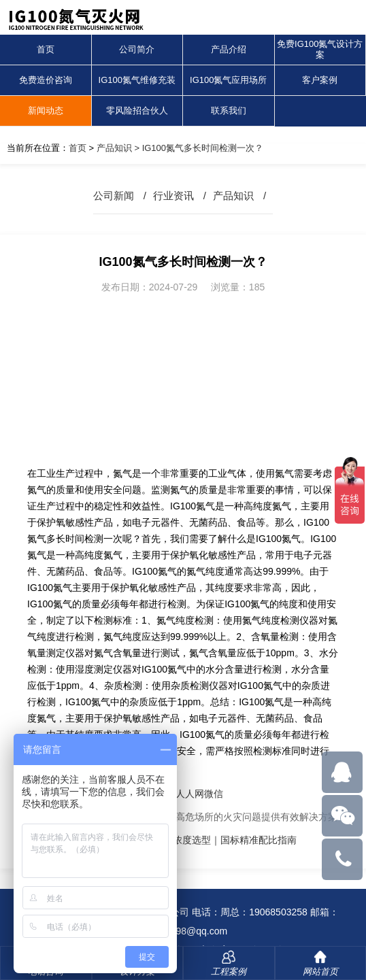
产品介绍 (229, 49)
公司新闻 (114, 196)
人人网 (190, 794)
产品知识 (114, 148)
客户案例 (320, 80)
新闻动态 (46, 111)
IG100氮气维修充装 (137, 80)
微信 (214, 794)
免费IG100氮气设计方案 (320, 49)
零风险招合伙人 (137, 111)
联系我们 (229, 111)
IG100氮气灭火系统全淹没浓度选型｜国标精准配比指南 (179, 840)
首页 (46, 49)
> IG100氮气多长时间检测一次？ (198, 148)
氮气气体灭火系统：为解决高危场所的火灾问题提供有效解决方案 (199, 817)
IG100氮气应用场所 (228, 80)
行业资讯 (173, 196)
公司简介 (137, 49)
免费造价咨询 (46, 80)
